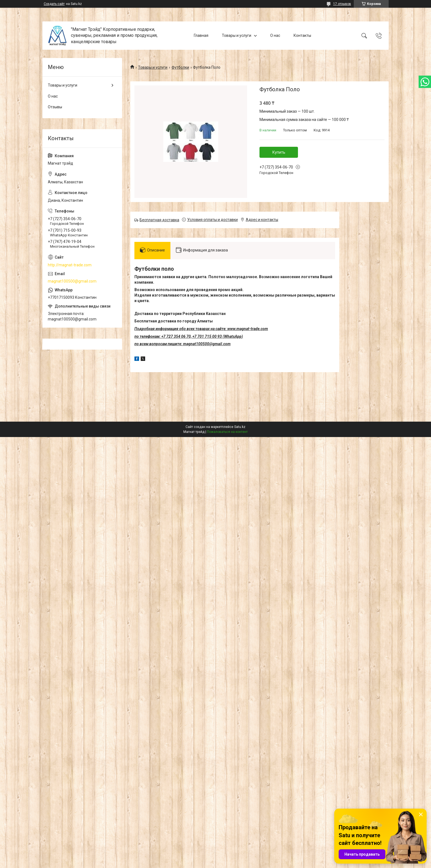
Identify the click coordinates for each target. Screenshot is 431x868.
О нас (275, 35)
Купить (279, 152)
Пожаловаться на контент (227, 432)
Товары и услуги (237, 35)
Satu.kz (240, 427)
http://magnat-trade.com (70, 265)
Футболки (180, 67)
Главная (201, 35)
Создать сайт (54, 4)
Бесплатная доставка (159, 220)
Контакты (302, 35)
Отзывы (55, 107)
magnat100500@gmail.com (72, 281)
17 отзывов (342, 4)
